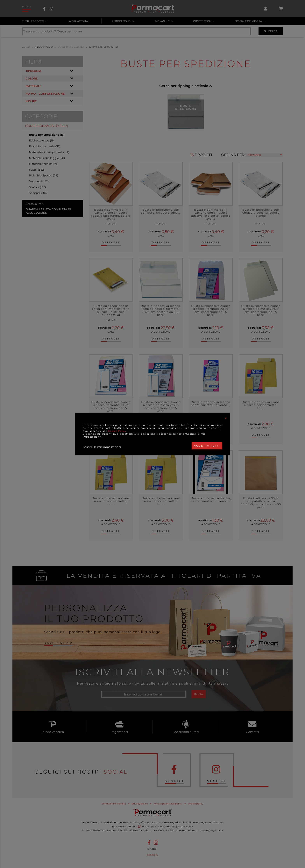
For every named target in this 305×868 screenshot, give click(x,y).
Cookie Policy (117, 431)
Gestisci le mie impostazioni (102, 447)
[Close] (226, 418)
